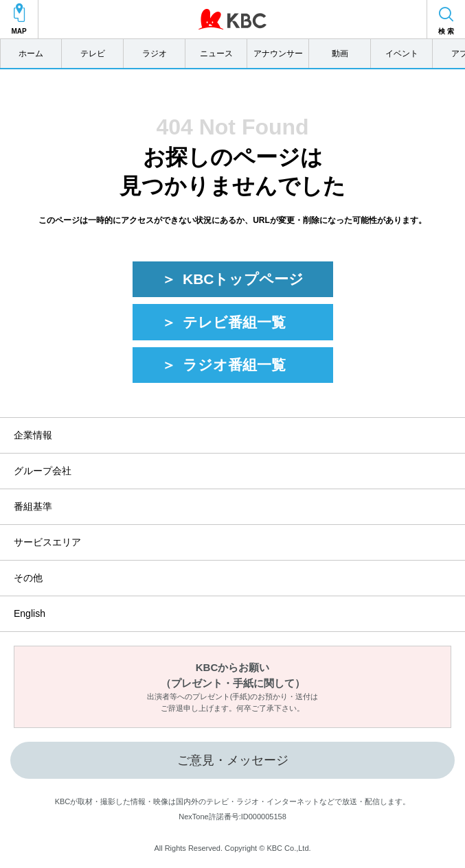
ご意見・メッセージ (233, 760)
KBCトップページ (243, 279)
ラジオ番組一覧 (234, 365)
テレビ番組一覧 (234, 322)
